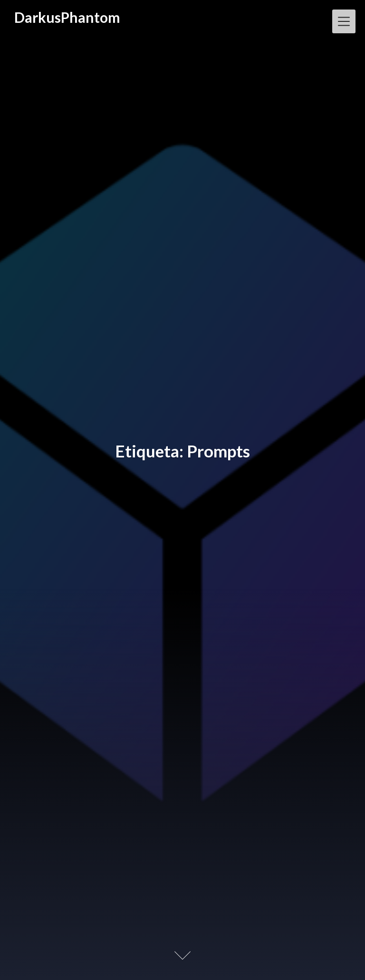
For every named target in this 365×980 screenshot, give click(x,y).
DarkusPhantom (67, 18)
